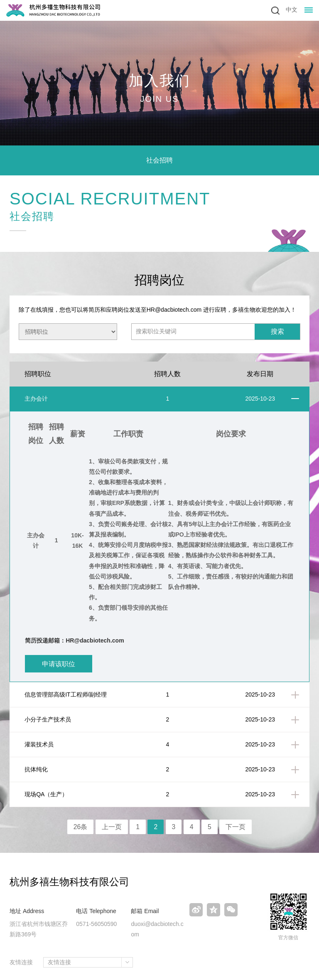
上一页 (112, 827)
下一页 (236, 827)
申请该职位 (59, 664)
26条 (80, 827)
